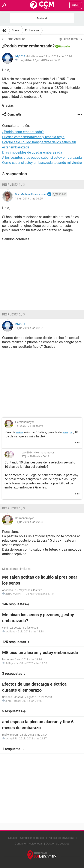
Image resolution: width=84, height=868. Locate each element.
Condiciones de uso (32, 838)
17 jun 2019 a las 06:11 (47, 60)
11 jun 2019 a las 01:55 (29, 199)
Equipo (12, 838)
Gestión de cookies (58, 844)
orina (20, 432)
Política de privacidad (61, 838)
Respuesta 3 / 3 (13, 508)
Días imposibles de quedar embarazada (32, 152)
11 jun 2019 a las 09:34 (29, 522)
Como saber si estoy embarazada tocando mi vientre (42, 163)
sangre (67, 432)
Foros (16, 30)
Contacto (20, 844)
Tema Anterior (16, 39)
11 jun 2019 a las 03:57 (29, 328)
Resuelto (64, 46)
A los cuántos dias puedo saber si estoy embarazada (42, 158)
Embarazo (32, 30)
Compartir (14, 114)
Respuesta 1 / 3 (13, 185)
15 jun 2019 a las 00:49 (29, 426)
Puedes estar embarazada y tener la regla (33, 137)
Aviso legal (36, 844)
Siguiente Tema (68, 39)
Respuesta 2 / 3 (13, 314)
